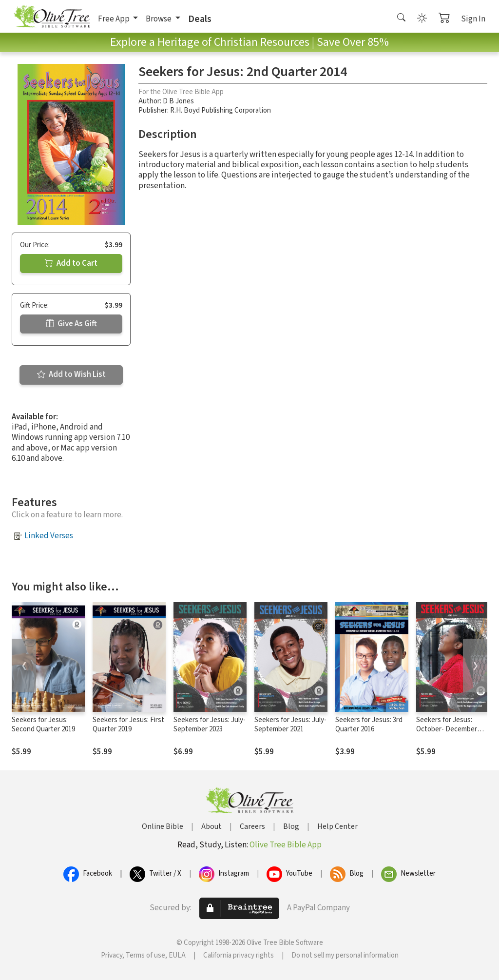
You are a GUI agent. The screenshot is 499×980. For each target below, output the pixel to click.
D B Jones (178, 101)
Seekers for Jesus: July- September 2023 (210, 725)
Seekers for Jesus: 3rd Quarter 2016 (369, 725)
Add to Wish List (71, 374)
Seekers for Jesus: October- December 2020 (447, 729)
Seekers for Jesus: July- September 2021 (290, 725)
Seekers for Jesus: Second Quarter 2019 (43, 725)
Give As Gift (71, 324)
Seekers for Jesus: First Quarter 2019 (128, 725)
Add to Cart (71, 263)
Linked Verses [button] (49, 536)
